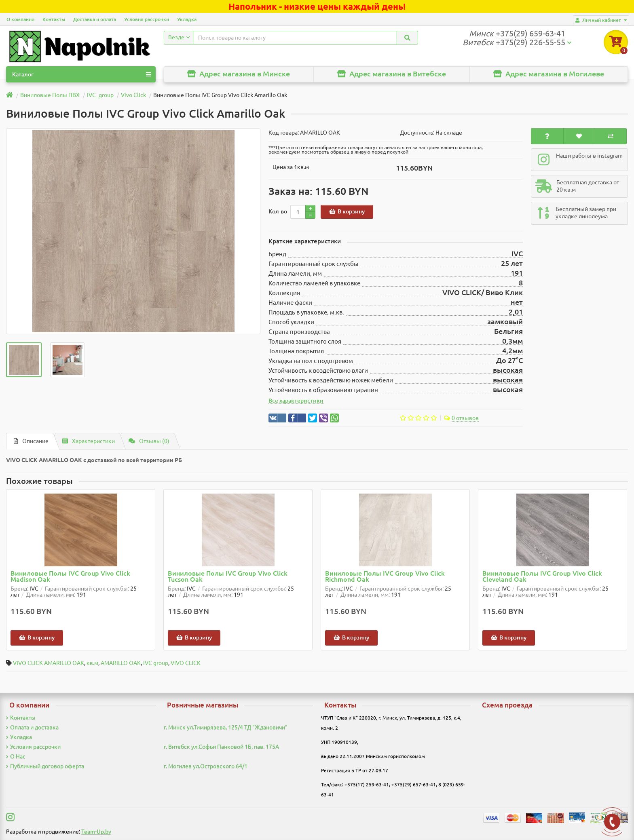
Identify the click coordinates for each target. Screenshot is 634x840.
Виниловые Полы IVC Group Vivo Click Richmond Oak (385, 577)
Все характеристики (296, 401)
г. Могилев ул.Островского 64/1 (206, 766)
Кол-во (278, 211)
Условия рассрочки (147, 19)
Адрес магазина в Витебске (392, 74)
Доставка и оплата (95, 19)
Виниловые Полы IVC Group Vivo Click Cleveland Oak (542, 577)
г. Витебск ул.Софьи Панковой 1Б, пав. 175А (221, 747)
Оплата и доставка (32, 727)
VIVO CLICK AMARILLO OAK (49, 663)
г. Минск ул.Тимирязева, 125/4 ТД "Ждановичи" (226, 727)
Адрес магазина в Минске (239, 74)
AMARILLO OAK (121, 663)
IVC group (156, 663)
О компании (20, 19)
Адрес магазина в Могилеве (549, 74)
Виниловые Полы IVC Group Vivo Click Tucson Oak (228, 577)
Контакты (54, 19)
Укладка (187, 19)
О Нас (16, 756)
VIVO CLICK (186, 663)
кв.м (92, 663)
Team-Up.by (96, 832)
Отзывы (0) (149, 441)
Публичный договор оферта (45, 766)
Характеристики (89, 441)
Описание (31, 441)
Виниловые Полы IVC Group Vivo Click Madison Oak (70, 577)
